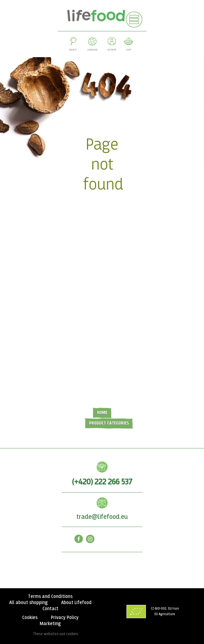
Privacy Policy (65, 618)
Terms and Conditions (50, 597)
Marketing (50, 624)
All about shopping (28, 603)
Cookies (30, 618)
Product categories (109, 423)
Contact (50, 609)
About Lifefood (76, 603)
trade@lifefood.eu (102, 517)
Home (102, 413)
